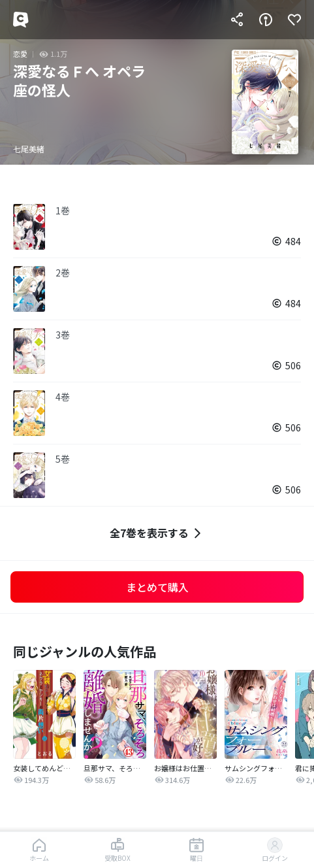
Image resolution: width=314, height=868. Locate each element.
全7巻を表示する (157, 533)
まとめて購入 (157, 587)
